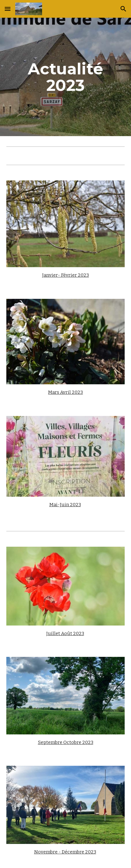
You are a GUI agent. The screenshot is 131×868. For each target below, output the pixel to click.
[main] (65, 77)
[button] (8, 9)
